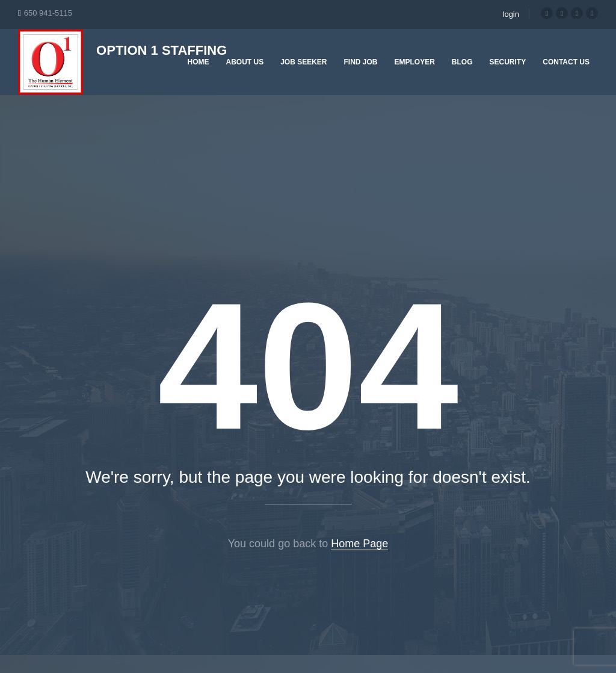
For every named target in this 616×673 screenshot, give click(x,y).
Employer (415, 62)
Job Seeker (303, 62)
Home (198, 62)
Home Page (359, 544)
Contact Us (566, 62)
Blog (462, 62)
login (511, 14)
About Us (245, 62)
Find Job (361, 62)
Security (508, 62)
